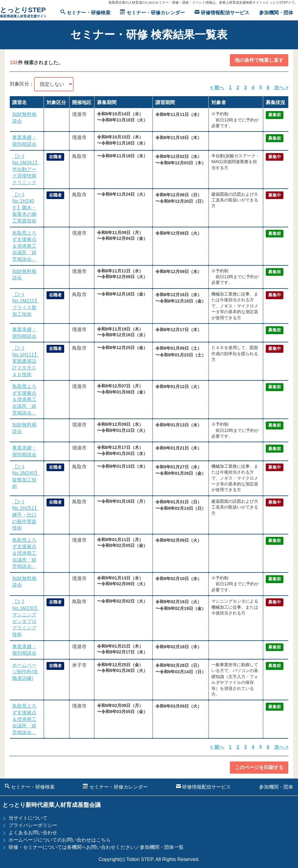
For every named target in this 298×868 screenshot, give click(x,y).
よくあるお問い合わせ (33, 833)
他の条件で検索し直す (259, 60)
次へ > (281, 87)
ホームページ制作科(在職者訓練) (25, 672)
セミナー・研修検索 (85, 12)
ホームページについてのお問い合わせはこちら (60, 840)
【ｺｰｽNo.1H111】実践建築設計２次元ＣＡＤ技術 (26, 361)
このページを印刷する (259, 767)
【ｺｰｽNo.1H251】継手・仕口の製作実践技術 (26, 515)
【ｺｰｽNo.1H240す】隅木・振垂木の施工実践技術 (24, 208)
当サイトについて (28, 818)
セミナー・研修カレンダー (152, 12)
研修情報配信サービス (222, 12)
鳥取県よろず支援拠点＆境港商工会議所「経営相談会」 (24, 246)
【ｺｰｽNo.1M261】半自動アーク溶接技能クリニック (26, 169)
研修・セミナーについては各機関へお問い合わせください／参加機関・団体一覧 (96, 847)
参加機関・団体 (276, 13)
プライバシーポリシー (33, 825)
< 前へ (217, 87)
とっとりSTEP (23, 13)
